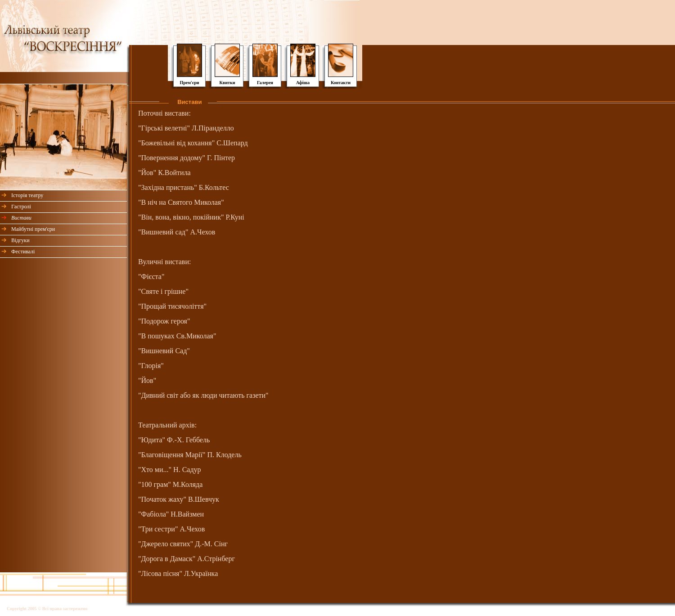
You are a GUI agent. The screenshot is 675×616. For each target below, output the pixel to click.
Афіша (303, 83)
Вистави (21, 218)
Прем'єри (189, 83)
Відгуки (20, 240)
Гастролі (21, 207)
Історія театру (27, 195)
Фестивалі (23, 252)
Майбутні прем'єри (33, 229)
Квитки (227, 83)
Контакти (341, 83)
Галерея (265, 83)
